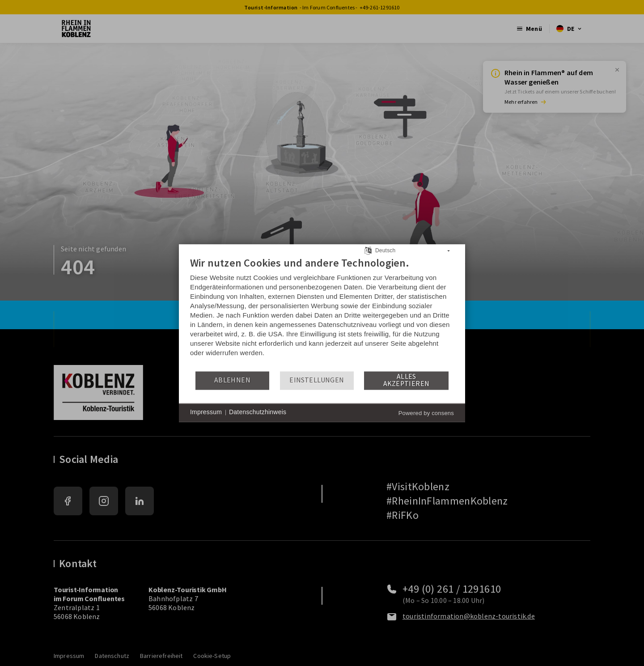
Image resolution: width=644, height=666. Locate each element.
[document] (322, 313)
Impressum (206, 412)
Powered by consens (426, 413)
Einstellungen (317, 380)
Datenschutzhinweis (258, 412)
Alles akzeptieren (406, 380)
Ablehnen (232, 380)
